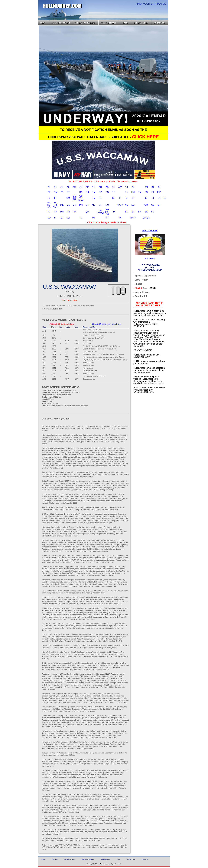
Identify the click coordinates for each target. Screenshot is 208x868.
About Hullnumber (70, 860)
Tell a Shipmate (110, 23)
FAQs (127, 23)
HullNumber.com (62, 6)
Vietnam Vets (150, 231)
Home (44, 23)
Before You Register (88, 860)
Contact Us (160, 23)
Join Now (55, 860)
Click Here (150, 258)
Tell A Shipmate (105, 860)
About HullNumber (61, 23)
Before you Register (86, 23)
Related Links (142, 23)
